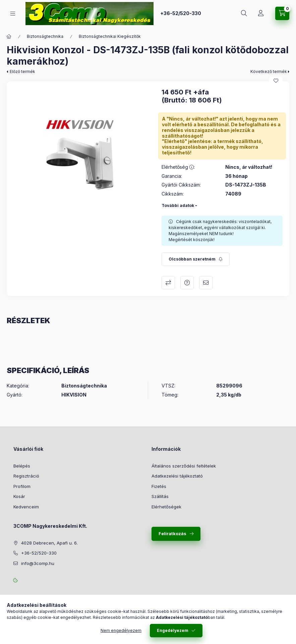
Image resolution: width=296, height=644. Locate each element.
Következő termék (269, 71)
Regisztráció (26, 476)
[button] (81, 155)
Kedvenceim (26, 507)
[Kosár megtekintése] (282, 13)
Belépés (22, 466)
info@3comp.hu (38, 563)
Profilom (22, 486)
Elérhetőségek (166, 507)
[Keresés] (244, 13)
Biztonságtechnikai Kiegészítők (110, 36)
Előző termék (22, 71)
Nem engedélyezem (121, 630)
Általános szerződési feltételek (184, 466)
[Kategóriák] (13, 14)
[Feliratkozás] (196, 259)
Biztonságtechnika (45, 36)
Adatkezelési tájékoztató (177, 476)
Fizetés (159, 486)
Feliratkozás (172, 533)
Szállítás (160, 496)
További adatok (178, 205)
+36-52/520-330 (181, 13)
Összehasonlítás (168, 283)
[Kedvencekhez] (276, 81)
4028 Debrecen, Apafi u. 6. (49, 543)
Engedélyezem (173, 630)
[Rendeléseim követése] (261, 13)
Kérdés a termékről (187, 283)
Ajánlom (206, 283)
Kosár (19, 496)
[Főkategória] (9, 37)
